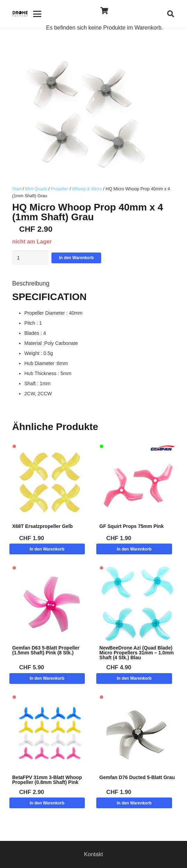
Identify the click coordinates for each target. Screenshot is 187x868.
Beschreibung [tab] (31, 283)
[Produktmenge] (30, 258)
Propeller (59, 189)
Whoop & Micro (87, 189)
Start (17, 189)
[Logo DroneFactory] (20, 14)
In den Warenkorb (76, 258)
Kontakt (93, 854)
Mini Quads (36, 189)
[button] (37, 14)
